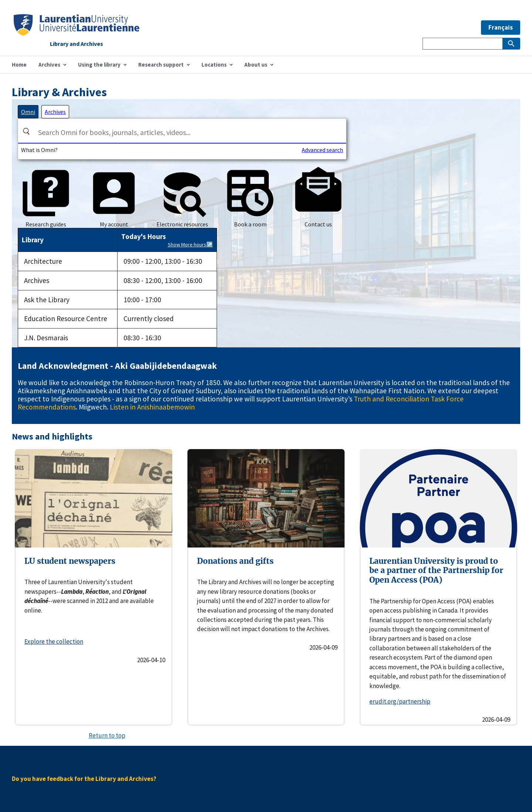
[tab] (28, 112)
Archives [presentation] (55, 112)
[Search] (26, 131)
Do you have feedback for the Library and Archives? (84, 779)
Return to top (107, 735)
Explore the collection (54, 641)
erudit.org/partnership (400, 701)
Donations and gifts (235, 561)
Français (501, 27)
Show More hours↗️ (190, 245)
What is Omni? (39, 150)
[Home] (77, 33)
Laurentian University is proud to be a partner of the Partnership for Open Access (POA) (436, 570)
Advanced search (322, 150)
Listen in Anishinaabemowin (152, 407)
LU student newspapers (70, 561)
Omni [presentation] (28, 112)
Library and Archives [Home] (77, 44)
